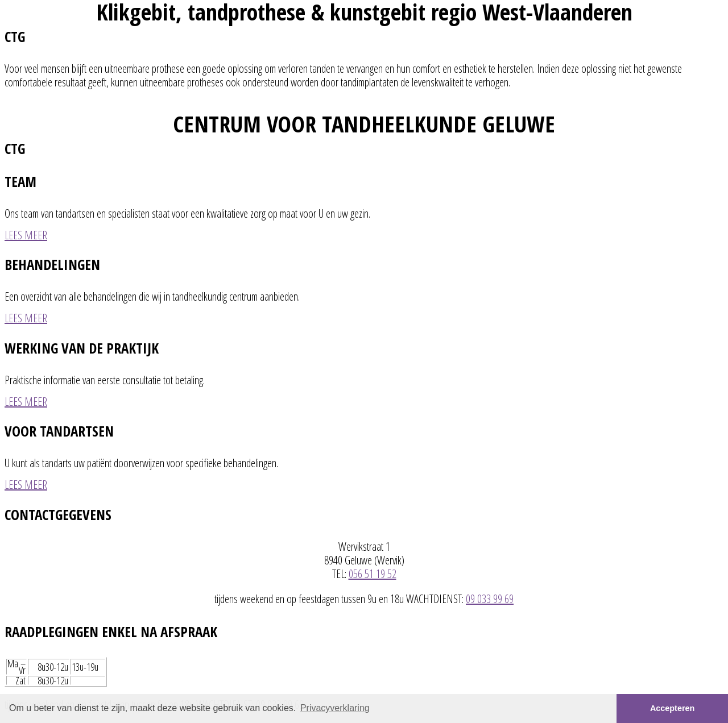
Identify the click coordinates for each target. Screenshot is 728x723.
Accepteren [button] (672, 708)
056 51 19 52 (373, 574)
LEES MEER (26, 235)
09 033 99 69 (490, 599)
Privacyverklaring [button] (335, 708)
